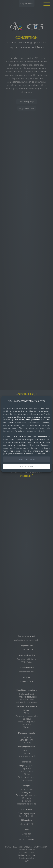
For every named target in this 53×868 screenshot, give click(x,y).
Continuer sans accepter (35, 454)
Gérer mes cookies (27, 459)
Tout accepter (26, 466)
